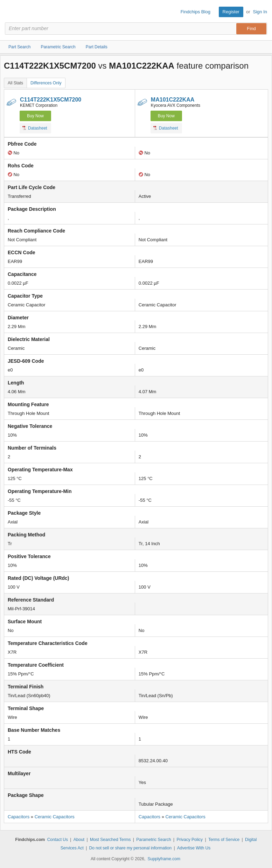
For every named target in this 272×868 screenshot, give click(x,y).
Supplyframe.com (164, 859)
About (79, 840)
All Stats (15, 83)
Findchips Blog (196, 12)
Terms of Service (224, 840)
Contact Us (58, 840)
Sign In (260, 12)
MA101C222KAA (173, 100)
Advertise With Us (194, 848)
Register (231, 12)
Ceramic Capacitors (55, 817)
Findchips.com (11, 12)
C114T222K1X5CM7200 (51, 100)
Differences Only (46, 83)
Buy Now (35, 116)
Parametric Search (154, 840)
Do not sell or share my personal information (130, 848)
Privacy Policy (190, 840)
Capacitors (19, 817)
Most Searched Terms (110, 840)
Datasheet (35, 128)
